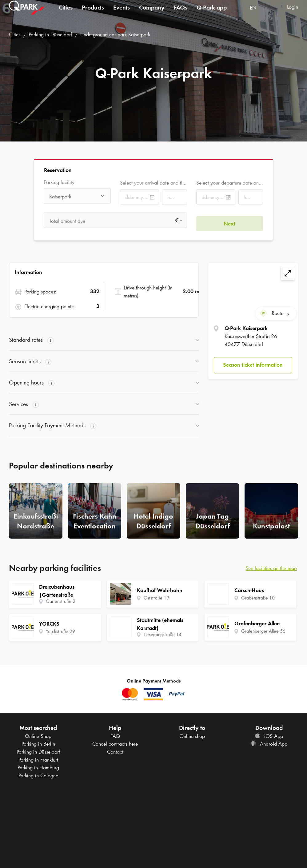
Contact (115, 752)
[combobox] (257, 15)
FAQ (115, 736)
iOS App (269, 736)
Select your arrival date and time (153, 183)
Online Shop (38, 736)
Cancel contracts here (115, 744)
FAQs (181, 14)
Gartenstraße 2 (61, 601)
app (212, 14)
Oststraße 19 (156, 598)
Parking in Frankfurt (38, 760)
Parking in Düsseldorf (50, 34)
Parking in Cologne (38, 775)
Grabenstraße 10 (258, 598)
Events (122, 14)
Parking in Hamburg (38, 767)
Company (152, 14)
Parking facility (59, 182)
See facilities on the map (271, 568)
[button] (253, 362)
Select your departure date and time (230, 183)
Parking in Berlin (38, 744)
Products (93, 14)
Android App (269, 744)
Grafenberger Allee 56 (263, 631)
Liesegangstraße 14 (163, 634)
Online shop (192, 736)
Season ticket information (253, 362)
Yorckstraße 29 (60, 631)
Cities (66, 14)
